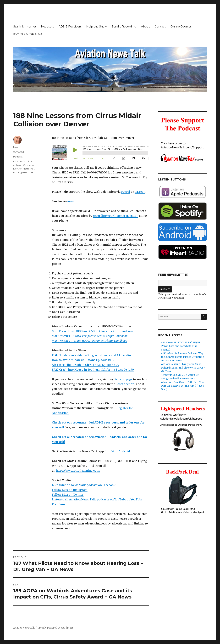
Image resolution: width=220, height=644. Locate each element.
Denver (17, 169)
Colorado (28, 165)
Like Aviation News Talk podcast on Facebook (84, 485)
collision (18, 165)
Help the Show (97, 27)
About (145, 27)
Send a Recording (124, 27)
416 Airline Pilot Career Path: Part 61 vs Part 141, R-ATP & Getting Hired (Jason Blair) (183, 386)
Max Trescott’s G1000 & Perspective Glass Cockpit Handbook (90, 336)
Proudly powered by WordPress (56, 628)
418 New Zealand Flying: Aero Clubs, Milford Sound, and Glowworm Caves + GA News (183, 368)
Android (124, 451)
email (71, 201)
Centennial (19, 161)
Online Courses (181, 27)
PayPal (126, 192)
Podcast (18, 157)
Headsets (47, 27)
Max (16, 147)
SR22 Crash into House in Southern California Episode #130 (93, 370)
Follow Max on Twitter (68, 495)
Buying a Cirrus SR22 (28, 34)
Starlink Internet (25, 27)
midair (17, 172)
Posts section (125, 384)
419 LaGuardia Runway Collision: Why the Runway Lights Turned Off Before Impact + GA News (183, 357)
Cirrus (30, 161)
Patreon (140, 192)
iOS (112, 451)
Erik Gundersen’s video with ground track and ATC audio (91, 355)
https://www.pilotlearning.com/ (78, 471)
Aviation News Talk (24, 628)
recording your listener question (116, 216)
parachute (27, 172)
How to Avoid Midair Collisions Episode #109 (83, 360)
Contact (160, 27)
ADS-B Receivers (70, 27)
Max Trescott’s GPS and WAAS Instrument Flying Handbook (90, 341)
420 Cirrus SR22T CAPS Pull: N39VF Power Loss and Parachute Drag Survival (181, 346)
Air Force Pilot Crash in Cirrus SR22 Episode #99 (86, 365)
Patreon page (123, 379)
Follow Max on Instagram (70, 490)
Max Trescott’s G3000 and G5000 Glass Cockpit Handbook (93, 331)
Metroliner (29, 169)
